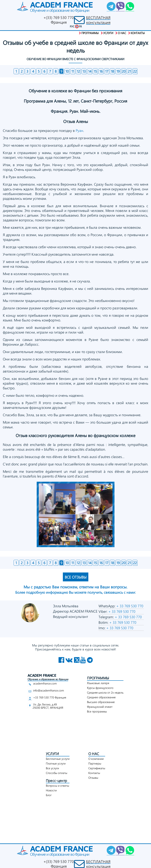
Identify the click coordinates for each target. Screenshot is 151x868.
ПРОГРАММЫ (98, 678)
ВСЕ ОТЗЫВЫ (76, 577)
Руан (79, 130)
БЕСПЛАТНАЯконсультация (98, 20)
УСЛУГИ (52, 754)
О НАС (94, 754)
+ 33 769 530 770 (129, 606)
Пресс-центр (56, 780)
